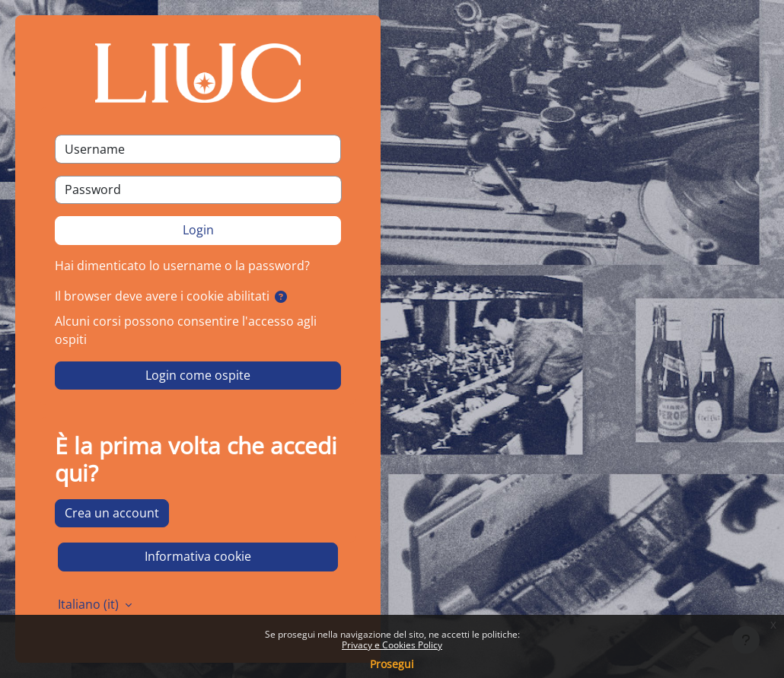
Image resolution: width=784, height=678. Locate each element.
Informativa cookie (198, 556)
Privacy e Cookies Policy (392, 645)
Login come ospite (198, 375)
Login (198, 230)
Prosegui (392, 664)
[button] (281, 298)
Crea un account (112, 513)
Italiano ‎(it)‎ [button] (90, 604)
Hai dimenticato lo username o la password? (182, 266)
